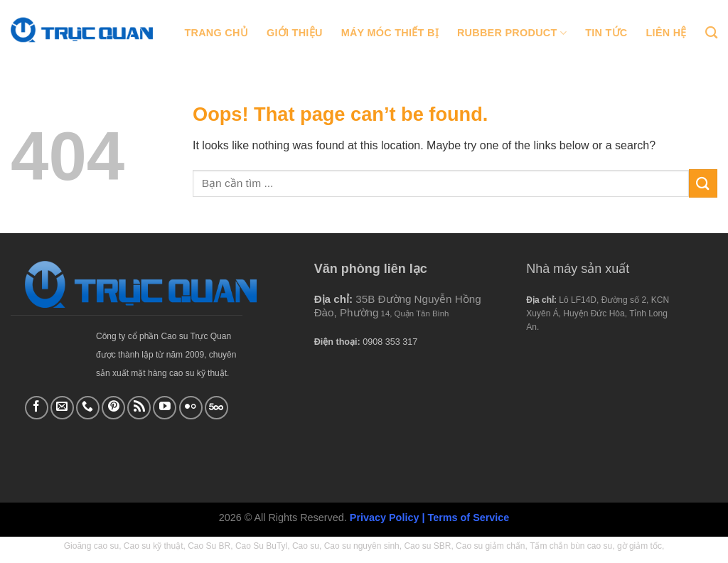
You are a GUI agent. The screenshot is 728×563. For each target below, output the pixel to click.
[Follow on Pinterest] (113, 408)
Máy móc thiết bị (390, 33)
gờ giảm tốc (639, 546)
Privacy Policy (385, 518)
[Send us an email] (62, 408)
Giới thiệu (295, 33)
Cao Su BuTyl (261, 546)
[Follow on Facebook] (37, 408)
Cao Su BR (209, 546)
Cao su (306, 546)
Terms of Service (468, 518)
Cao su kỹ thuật (154, 546)
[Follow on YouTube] (165, 408)
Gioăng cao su (91, 546)
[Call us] (88, 408)
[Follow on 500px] (216, 408)
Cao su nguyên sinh (362, 546)
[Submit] (703, 183)
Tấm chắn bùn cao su (571, 546)
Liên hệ (667, 33)
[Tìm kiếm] (711, 33)
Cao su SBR (427, 546)
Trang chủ (216, 33)
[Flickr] (191, 408)
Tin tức (606, 33)
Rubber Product (512, 33)
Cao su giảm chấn (490, 546)
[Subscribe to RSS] (139, 408)
